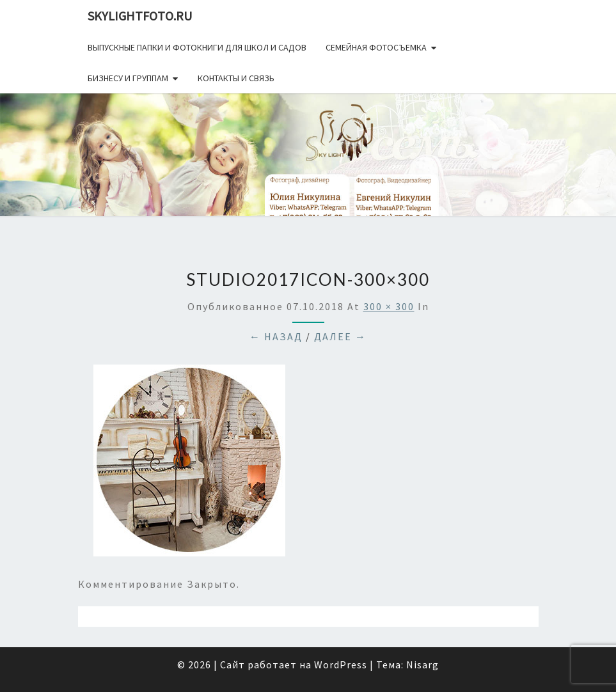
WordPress (341, 664)
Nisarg (423, 664)
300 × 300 (389, 306)
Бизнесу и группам (128, 78)
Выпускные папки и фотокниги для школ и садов (197, 47)
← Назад (276, 336)
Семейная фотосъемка (376, 47)
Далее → (340, 336)
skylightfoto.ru (140, 16)
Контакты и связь (236, 78)
